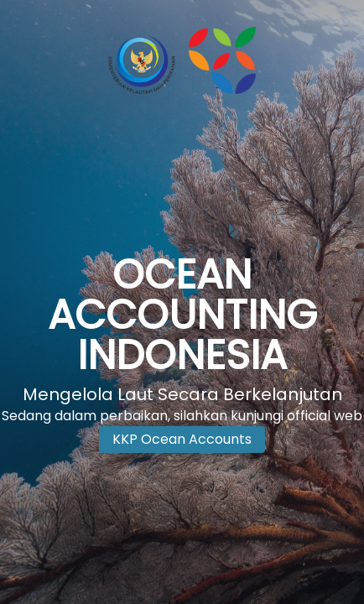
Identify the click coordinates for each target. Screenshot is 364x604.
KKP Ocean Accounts (182, 439)
